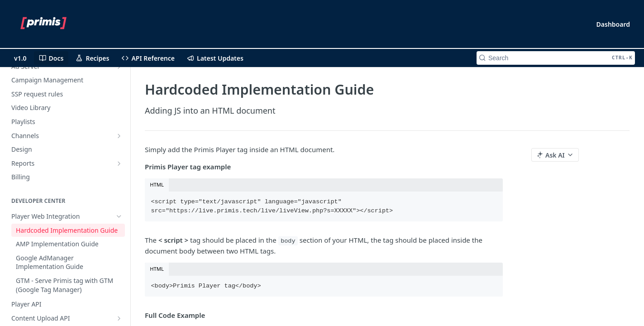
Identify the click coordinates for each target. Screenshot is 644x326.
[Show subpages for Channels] (119, 136)
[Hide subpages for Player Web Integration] (119, 216)
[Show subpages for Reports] (119, 163)
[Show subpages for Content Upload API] (119, 318)
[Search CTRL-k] (556, 58)
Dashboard (613, 24)
